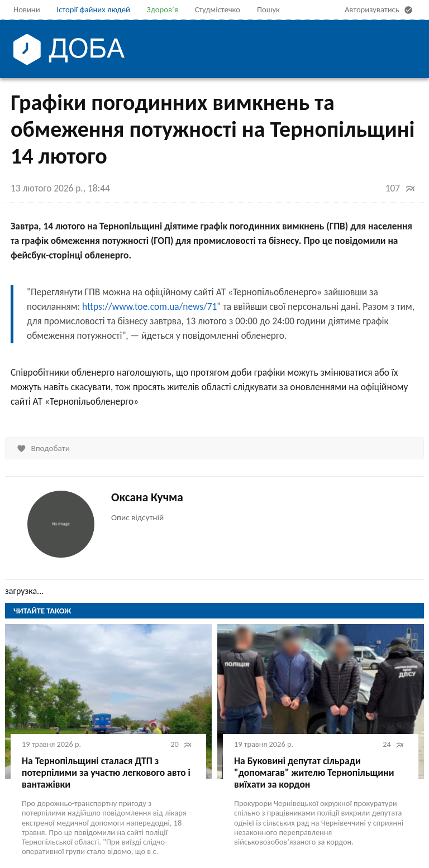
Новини (27, 9)
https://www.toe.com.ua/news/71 (149, 306)
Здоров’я (163, 9)
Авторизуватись (380, 10)
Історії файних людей (94, 9)
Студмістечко (218, 9)
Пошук (268, 9)
